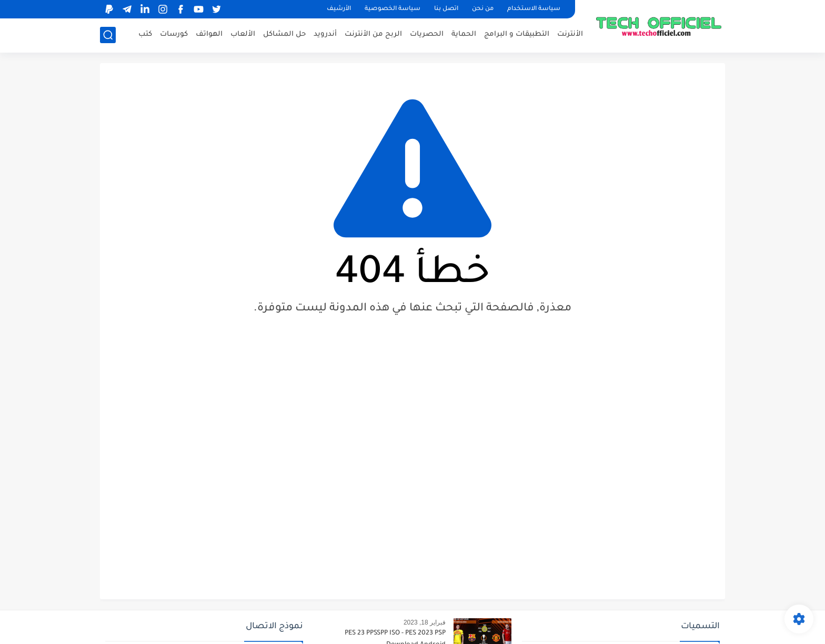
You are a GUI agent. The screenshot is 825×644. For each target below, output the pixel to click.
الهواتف (209, 34)
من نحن (483, 9)
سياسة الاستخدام (534, 9)
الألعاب (243, 34)
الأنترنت (570, 34)
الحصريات (427, 34)
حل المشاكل (284, 34)
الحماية (464, 34)
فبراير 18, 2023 (425, 622)
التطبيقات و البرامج (517, 34)
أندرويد (325, 34)
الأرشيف (339, 9)
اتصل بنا (446, 9)
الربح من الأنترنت (373, 34)
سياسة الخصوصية (393, 9)
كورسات (174, 34)
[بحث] (108, 35)
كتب (145, 34)
